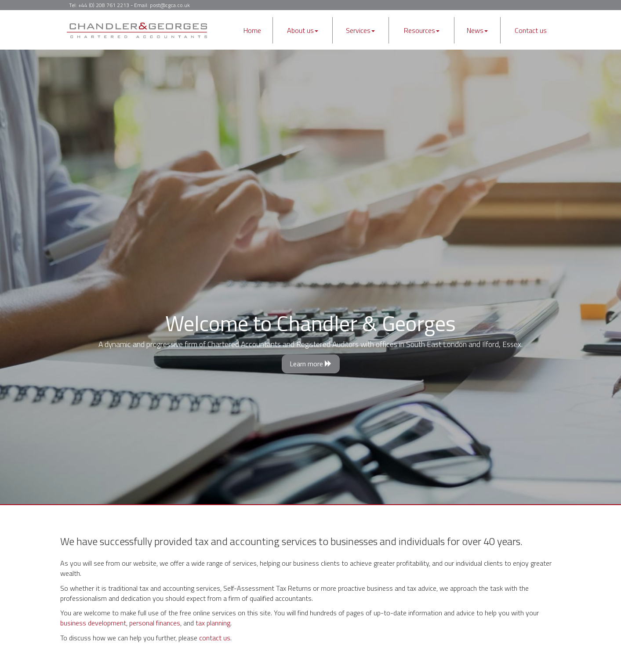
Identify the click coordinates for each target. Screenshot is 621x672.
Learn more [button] (311, 364)
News (477, 30)
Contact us (531, 30)
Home (252, 30)
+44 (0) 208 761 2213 (104, 5)
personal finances (155, 623)
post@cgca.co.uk (170, 5)
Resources (422, 30)
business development (93, 623)
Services (360, 30)
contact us (215, 638)
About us (303, 30)
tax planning (213, 623)
